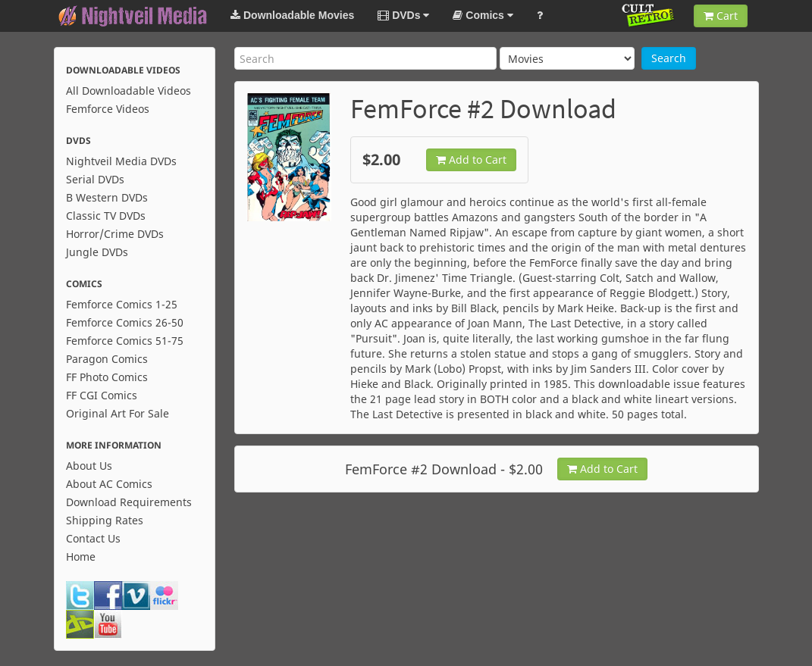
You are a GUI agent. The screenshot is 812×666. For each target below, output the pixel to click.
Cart (721, 16)
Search (669, 58)
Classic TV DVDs (106, 216)
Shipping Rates (105, 520)
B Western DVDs (107, 197)
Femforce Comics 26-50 (125, 322)
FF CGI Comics (102, 395)
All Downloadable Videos (129, 91)
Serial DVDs (95, 179)
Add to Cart (471, 159)
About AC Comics (109, 484)
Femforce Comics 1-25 (122, 304)
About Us (89, 466)
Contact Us (93, 538)
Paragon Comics (107, 359)
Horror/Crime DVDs (115, 234)
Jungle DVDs (97, 252)
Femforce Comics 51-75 (125, 341)
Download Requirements (129, 502)
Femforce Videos (108, 109)
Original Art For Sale (118, 413)
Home (81, 557)
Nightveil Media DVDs (121, 161)
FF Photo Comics (107, 377)
